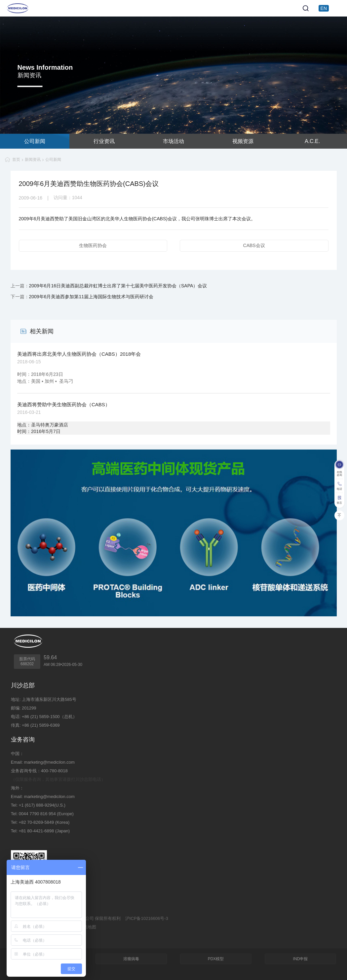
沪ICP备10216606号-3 (147, 918)
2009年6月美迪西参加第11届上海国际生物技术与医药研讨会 (91, 297)
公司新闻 (35, 141)
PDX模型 (216, 959)
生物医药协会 (93, 245)
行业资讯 (104, 141)
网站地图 (88, 927)
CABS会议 (254, 245)
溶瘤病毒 (131, 959)
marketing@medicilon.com (49, 762)
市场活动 (173, 141)
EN (324, 8)
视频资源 (243, 141)
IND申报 (301, 959)
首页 (16, 160)
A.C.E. (312, 141)
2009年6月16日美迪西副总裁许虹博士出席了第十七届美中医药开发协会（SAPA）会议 (118, 286)
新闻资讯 (33, 160)
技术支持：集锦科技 (30, 936)
